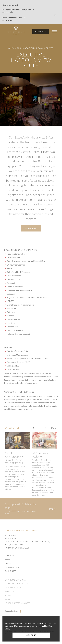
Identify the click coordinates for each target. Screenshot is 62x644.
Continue (31, 635)
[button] (35, 435)
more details (8, 12)
